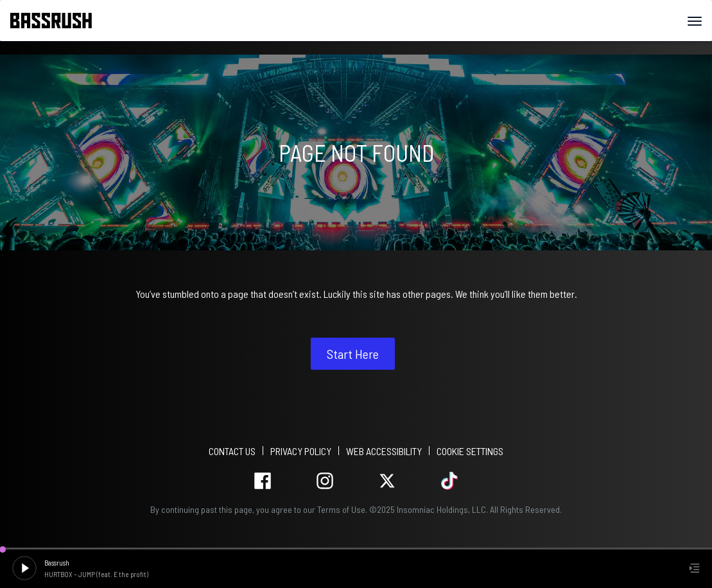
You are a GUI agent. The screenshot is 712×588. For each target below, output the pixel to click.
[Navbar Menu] (695, 21)
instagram (325, 481)
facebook (263, 481)
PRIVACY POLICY (301, 451)
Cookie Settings (470, 451)
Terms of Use (341, 509)
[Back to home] (56, 21)
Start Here (353, 354)
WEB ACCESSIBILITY (384, 451)
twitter (387, 481)
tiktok (450, 481)
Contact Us (232, 451)
